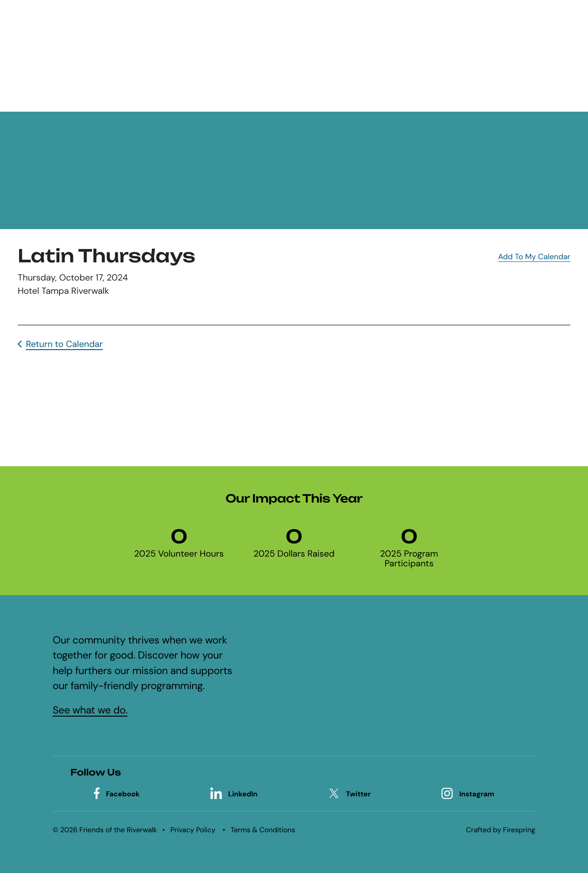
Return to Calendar (64, 344)
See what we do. (90, 710)
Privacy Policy (193, 830)
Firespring (519, 830)
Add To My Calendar (534, 257)
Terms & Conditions (263, 830)
